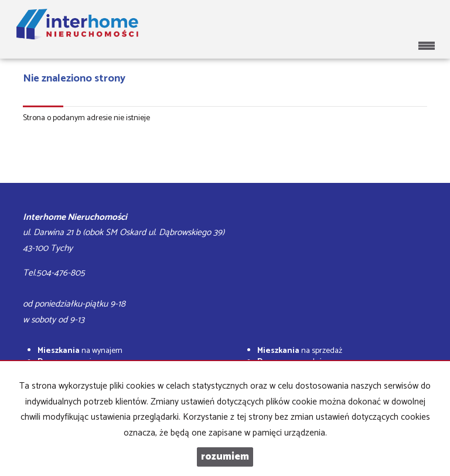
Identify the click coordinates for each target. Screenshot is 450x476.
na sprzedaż (300, 351)
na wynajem (80, 351)
